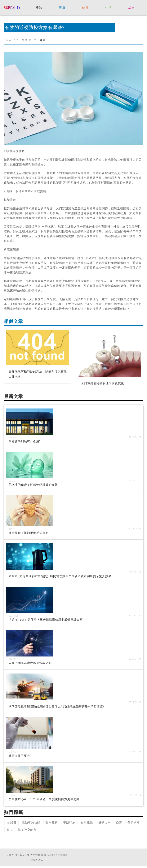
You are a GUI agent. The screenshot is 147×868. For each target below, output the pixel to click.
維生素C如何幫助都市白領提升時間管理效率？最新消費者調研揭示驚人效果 (60, 576)
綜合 (132, 8)
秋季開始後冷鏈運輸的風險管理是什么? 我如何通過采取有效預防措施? (56, 706)
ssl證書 (11, 822)
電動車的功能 (31, 822)
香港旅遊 (87, 822)
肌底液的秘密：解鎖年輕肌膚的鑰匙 (33, 485)
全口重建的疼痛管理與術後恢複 (103, 383)
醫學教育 (52, 822)
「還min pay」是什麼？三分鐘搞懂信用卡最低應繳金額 (46, 620)
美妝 (39, 8)
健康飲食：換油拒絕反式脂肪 (29, 533)
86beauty (12, 7)
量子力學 (105, 822)
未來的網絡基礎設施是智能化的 (30, 663)
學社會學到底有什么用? (25, 441)
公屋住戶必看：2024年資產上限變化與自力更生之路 (44, 799)
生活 (108, 8)
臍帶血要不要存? (20, 756)
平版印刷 (69, 822)
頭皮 (10, 830)
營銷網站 (134, 822)
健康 (85, 8)
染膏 (119, 822)
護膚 (62, 8)
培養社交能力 (27, 830)
